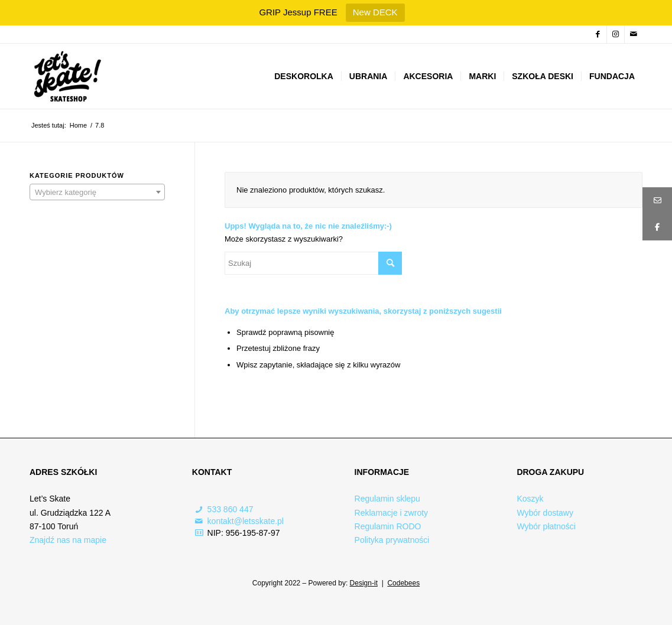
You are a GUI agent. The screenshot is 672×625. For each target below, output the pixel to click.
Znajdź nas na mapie (68, 540)
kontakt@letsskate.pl (246, 521)
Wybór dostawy (545, 513)
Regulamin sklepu (387, 499)
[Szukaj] (313, 263)
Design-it (364, 583)
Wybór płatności (546, 526)
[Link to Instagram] (616, 34)
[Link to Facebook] (598, 34)
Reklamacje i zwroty (391, 513)
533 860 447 (231, 509)
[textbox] (97, 193)
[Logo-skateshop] (66, 76)
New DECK (375, 12)
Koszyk (530, 499)
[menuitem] (304, 76)
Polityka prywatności (392, 540)
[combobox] (97, 192)
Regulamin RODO (388, 526)
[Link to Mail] (634, 34)
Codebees (403, 583)
